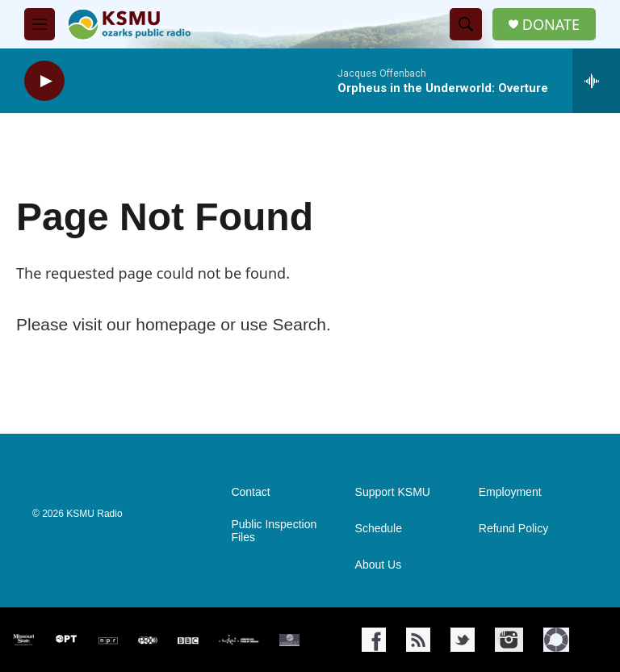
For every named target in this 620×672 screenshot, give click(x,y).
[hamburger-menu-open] (40, 24)
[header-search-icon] (466, 24)
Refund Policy (513, 529)
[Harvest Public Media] (290, 640)
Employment (510, 492)
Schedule (379, 529)
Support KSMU (393, 492)
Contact (250, 492)
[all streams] (596, 81)
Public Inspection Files (274, 531)
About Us (379, 565)
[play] (44, 81)
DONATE (551, 25)
